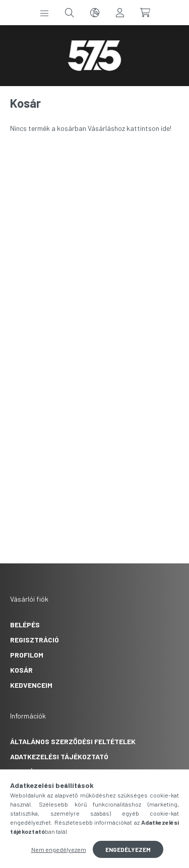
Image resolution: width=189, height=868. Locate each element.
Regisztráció (35, 640)
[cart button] (145, 13)
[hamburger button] (44, 13)
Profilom (27, 655)
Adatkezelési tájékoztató (59, 756)
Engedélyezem (128, 849)
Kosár (21, 670)
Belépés (25, 625)
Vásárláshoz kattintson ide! (130, 128)
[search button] (70, 13)
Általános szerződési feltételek (73, 741)
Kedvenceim (31, 685)
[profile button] (120, 13)
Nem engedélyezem (59, 849)
